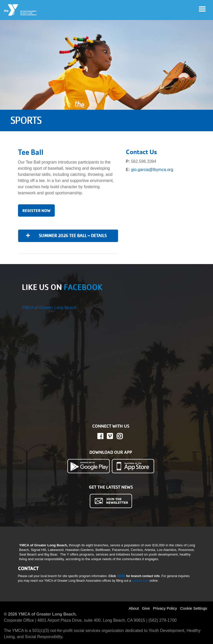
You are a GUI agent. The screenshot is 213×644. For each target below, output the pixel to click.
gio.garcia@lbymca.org (152, 170)
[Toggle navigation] (202, 9)
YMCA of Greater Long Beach (49, 308)
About (134, 608)
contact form (141, 581)
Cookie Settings (194, 608)
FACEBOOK (83, 287)
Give (146, 608)
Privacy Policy (165, 608)
